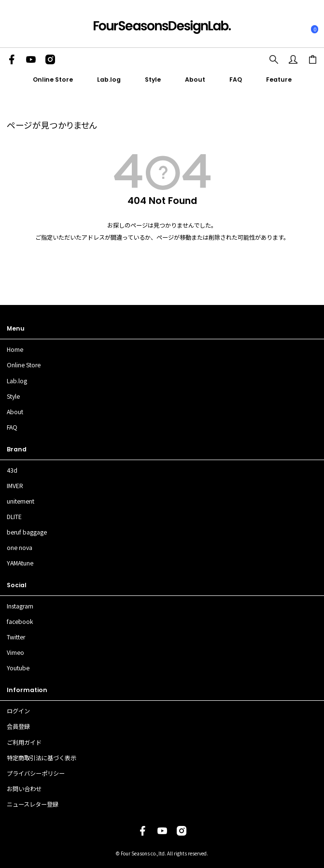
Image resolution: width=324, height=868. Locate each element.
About (195, 80)
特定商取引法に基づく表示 (42, 758)
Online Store (53, 80)
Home (15, 349)
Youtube (18, 668)
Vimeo (15, 652)
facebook (20, 622)
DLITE (14, 517)
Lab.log (109, 80)
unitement (21, 501)
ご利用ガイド (24, 742)
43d (12, 470)
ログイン (18, 711)
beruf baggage (27, 532)
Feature (279, 80)
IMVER (15, 486)
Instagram (20, 606)
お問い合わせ (24, 789)
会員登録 (18, 726)
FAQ (236, 80)
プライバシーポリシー (36, 773)
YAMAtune (20, 563)
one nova (20, 548)
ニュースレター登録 (33, 804)
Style (153, 80)
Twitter (16, 637)
